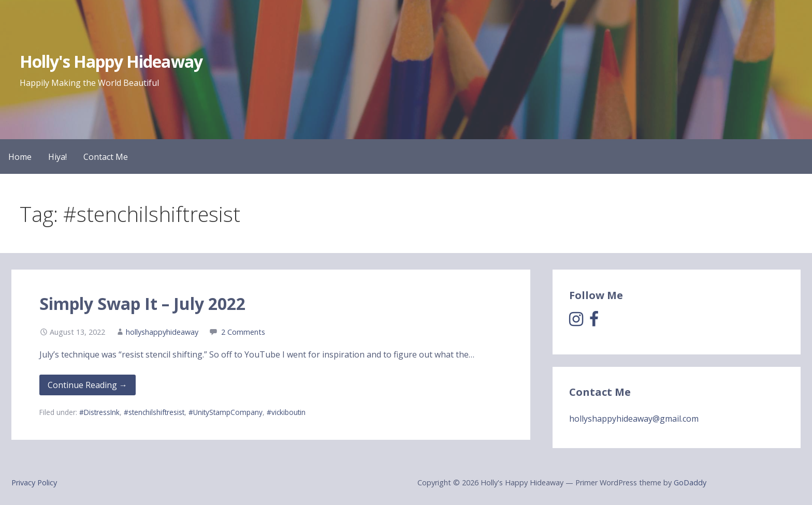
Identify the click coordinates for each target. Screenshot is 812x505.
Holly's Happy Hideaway (111, 61)
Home (20, 157)
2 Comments (243, 332)
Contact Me (106, 157)
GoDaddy (690, 482)
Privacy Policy (34, 482)
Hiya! (57, 157)
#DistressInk (99, 412)
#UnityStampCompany (226, 412)
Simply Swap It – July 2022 (142, 303)
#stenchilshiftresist (154, 412)
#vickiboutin (286, 412)
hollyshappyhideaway (162, 332)
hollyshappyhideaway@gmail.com (634, 419)
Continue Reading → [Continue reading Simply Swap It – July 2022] (88, 385)
